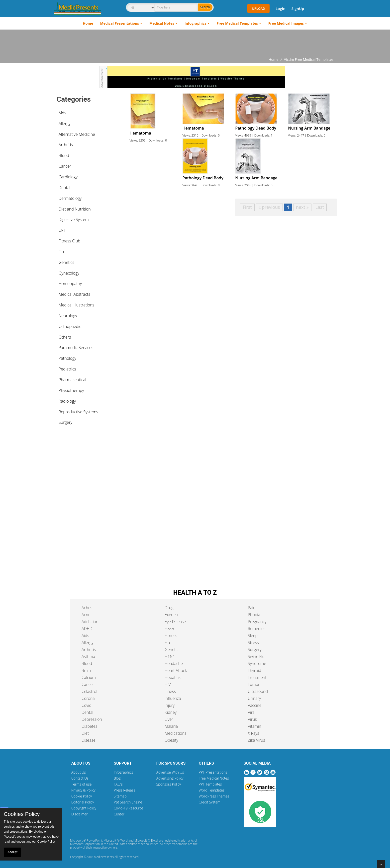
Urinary (254, 698)
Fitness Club (69, 241)
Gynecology (69, 273)
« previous (269, 207)
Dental (64, 188)
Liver (169, 719)
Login (280, 8)
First (247, 207)
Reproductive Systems (78, 412)
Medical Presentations (120, 23)
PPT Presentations (213, 772)
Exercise (172, 615)
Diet (85, 733)
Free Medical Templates (237, 23)
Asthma (88, 656)
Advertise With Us (170, 772)
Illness (170, 691)
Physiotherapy (71, 390)
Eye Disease (175, 622)
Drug (169, 608)
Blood (64, 155)
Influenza (173, 698)
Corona (88, 698)
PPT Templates (210, 784)
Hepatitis (173, 677)
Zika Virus (256, 740)
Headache (174, 663)
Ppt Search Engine (128, 802)
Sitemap (120, 796)
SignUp (298, 8)
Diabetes (89, 726)
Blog (117, 778)
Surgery (65, 422)
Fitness (171, 636)
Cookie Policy (82, 796)
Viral (252, 712)
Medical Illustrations (76, 305)
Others (65, 337)
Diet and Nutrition (75, 209)
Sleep (253, 636)
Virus (252, 719)
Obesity (171, 740)
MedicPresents (104, 857)
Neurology (68, 316)
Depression (92, 719)
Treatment (257, 677)
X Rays (254, 733)
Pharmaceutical (72, 380)
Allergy (65, 124)
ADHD (87, 629)
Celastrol (89, 691)
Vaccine (255, 705)
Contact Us (80, 778)
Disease (89, 740)
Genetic (171, 650)
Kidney (171, 712)
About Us (79, 772)
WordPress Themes (214, 796)
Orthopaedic (70, 326)
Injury (170, 705)
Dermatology (70, 198)
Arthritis (66, 145)
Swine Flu (256, 656)
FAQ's (118, 784)
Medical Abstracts (74, 294)
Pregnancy (257, 622)
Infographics (195, 23)
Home (88, 23)
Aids (62, 113)
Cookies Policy (22, 814)
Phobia (254, 615)
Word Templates (212, 790)
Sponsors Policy (169, 784)
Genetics (66, 262)
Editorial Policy (83, 802)
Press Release (125, 790)
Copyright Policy (84, 808)
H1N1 (170, 656)
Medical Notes (162, 23)
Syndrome (257, 663)
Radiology (67, 401)
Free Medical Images (286, 23)
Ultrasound (258, 691)
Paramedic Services (76, 348)
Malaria (171, 726)
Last (320, 207)
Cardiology (68, 177)
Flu (61, 252)
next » (302, 207)
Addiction (90, 622)
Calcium (89, 677)
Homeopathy (70, 284)
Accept (12, 852)
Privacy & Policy (83, 790)
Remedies (257, 629)
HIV (168, 684)
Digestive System (74, 219)
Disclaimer (79, 814)
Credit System (210, 802)
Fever (169, 629)
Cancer (65, 166)
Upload (258, 8)
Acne (86, 615)
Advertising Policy (170, 778)
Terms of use (82, 784)
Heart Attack (176, 670)
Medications (175, 733)
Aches (87, 608)
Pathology (67, 358)
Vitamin (255, 726)
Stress (253, 643)
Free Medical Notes (214, 778)
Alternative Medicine (77, 134)
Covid (87, 705)
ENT (62, 230)
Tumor (254, 684)
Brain (86, 670)
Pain (252, 608)
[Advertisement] (195, 43)
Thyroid (255, 670)
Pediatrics (67, 369)
